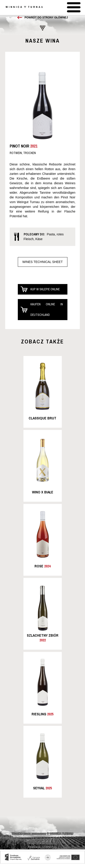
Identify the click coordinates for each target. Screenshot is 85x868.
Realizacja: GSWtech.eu (42, 847)
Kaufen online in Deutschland (47, 309)
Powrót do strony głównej (46, 17)
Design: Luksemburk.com (42, 843)
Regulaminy (42, 839)
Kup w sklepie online (45, 289)
